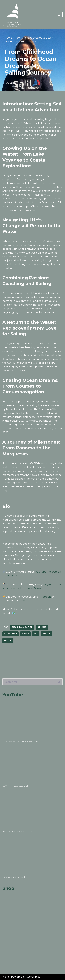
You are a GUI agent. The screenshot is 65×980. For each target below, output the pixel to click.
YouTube (41, 572)
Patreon (46, 597)
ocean (25, 634)
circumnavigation (22, 627)
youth (8, 640)
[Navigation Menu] (59, 15)
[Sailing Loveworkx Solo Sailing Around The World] (12, 15)
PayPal (24, 601)
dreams (42, 627)
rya (36, 634)
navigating (10, 634)
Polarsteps (54, 572)
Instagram (11, 575)
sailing (47, 634)
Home (8, 38)
